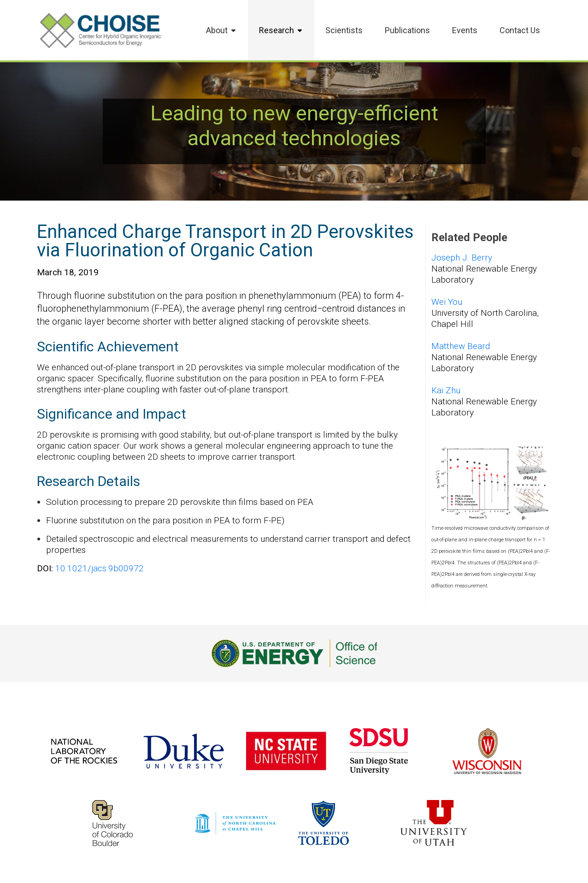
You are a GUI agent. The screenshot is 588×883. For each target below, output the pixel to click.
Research (281, 30)
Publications (407, 30)
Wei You (447, 302)
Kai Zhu (446, 390)
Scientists (344, 30)
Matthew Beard (461, 346)
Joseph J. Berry (462, 258)
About (221, 30)
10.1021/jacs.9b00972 (100, 568)
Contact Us (520, 30)
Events (465, 30)
